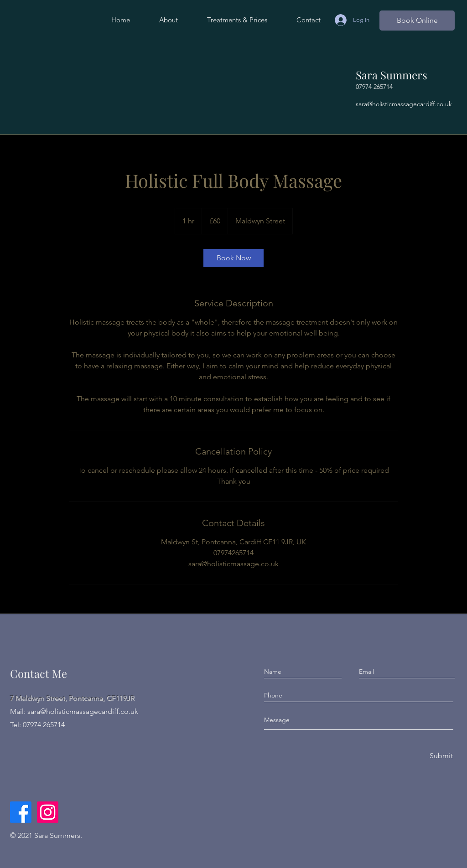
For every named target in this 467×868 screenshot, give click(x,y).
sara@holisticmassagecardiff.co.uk (404, 104)
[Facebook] (21, 812)
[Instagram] (48, 812)
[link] (233, 258)
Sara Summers (392, 75)
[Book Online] (417, 21)
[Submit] (441, 756)
